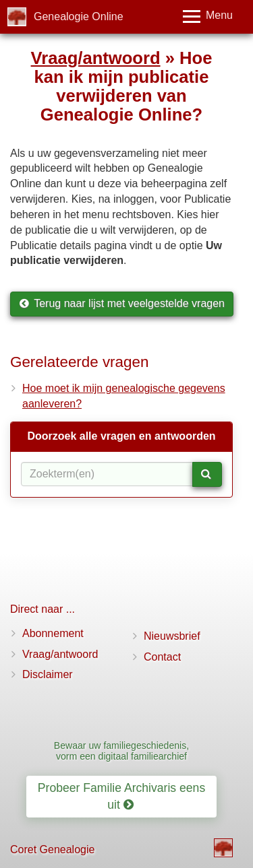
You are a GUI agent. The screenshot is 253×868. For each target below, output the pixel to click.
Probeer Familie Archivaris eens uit (121, 796)
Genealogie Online (79, 16)
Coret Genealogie (52, 849)
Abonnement (53, 633)
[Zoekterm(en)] (107, 474)
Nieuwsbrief (172, 636)
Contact (162, 657)
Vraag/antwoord (96, 58)
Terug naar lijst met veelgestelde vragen (122, 303)
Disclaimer (48, 674)
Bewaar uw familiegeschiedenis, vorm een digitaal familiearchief (121, 750)
